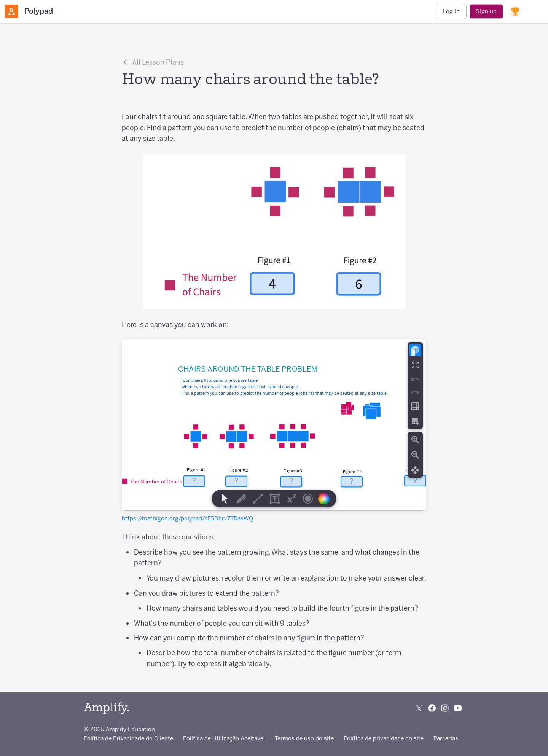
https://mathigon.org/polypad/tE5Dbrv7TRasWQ (187, 518)
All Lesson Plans (153, 62)
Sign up (486, 11)
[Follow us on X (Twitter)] (419, 708)
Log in (451, 11)
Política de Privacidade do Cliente (128, 738)
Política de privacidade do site (384, 738)
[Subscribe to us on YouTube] (458, 708)
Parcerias (446, 738)
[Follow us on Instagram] (445, 708)
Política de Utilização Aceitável (224, 738)
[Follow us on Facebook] (432, 708)
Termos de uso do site (304, 738)
